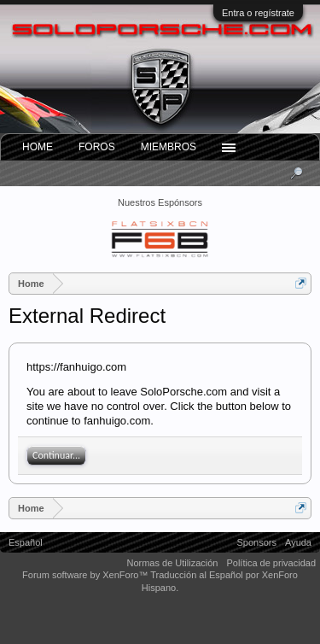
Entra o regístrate (258, 13)
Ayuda (298, 542)
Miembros (169, 147)
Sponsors (257, 542)
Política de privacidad (271, 563)
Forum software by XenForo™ (86, 575)
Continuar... (56, 455)
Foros (97, 147)
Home (38, 147)
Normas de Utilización (172, 563)
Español (26, 542)
